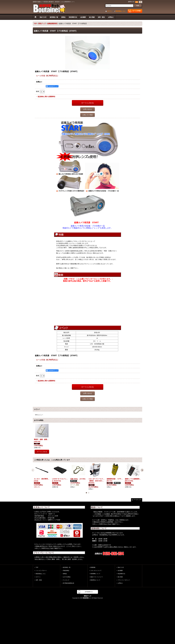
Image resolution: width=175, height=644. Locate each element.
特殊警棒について (95, 574)
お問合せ (120, 583)
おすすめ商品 (67, 577)
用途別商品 (66, 570)
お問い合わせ (87, 109)
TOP (37, 567)
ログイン (109, 11)
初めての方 (121, 567)
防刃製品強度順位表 (69, 583)
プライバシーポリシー (124, 580)
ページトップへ (138, 500)
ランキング (66, 580)
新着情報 (93, 567)
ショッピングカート (41, 570)
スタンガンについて (96, 570)
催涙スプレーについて (97, 577)
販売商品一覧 (67, 567)
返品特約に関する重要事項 (46, 97)
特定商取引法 (121, 574)
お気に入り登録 (88, 115)
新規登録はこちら (121, 11)
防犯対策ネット (87, 598)
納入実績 (120, 577)
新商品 (65, 574)
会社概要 (120, 570)
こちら (51, 548)
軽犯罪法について (95, 580)
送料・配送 (39, 580)
